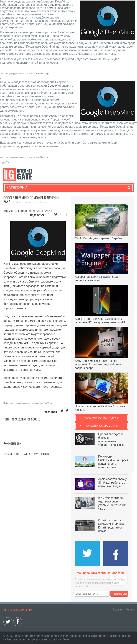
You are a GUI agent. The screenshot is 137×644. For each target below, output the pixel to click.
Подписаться (119, 594)
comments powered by (26, 454)
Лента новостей (26, 202)
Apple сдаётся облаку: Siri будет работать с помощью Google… (113, 483)
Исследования (21, 419)
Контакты (117, 609)
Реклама (130, 609)
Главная (45, 202)
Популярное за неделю (102, 418)
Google (52, 5)
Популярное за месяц (102, 426)
